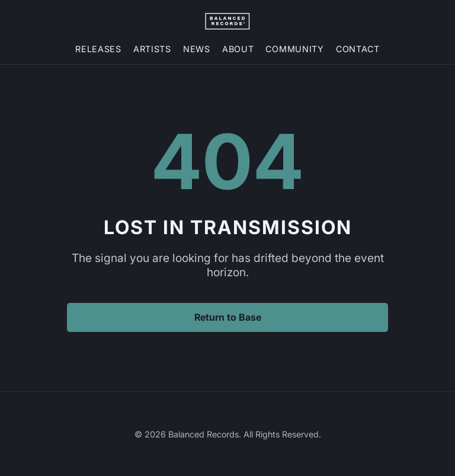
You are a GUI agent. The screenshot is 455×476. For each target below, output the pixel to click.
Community (294, 49)
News (197, 49)
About (238, 49)
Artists (152, 49)
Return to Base (228, 317)
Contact (358, 49)
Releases (98, 49)
